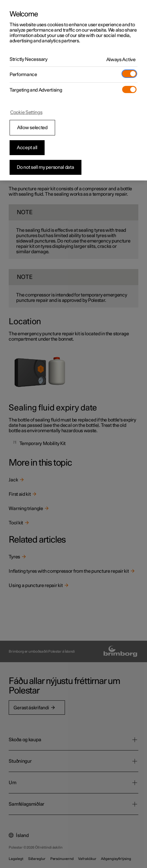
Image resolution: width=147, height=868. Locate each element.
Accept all (27, 148)
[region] (73, 90)
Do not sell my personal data (46, 167)
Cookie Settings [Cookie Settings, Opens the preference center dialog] (26, 112)
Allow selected (32, 128)
